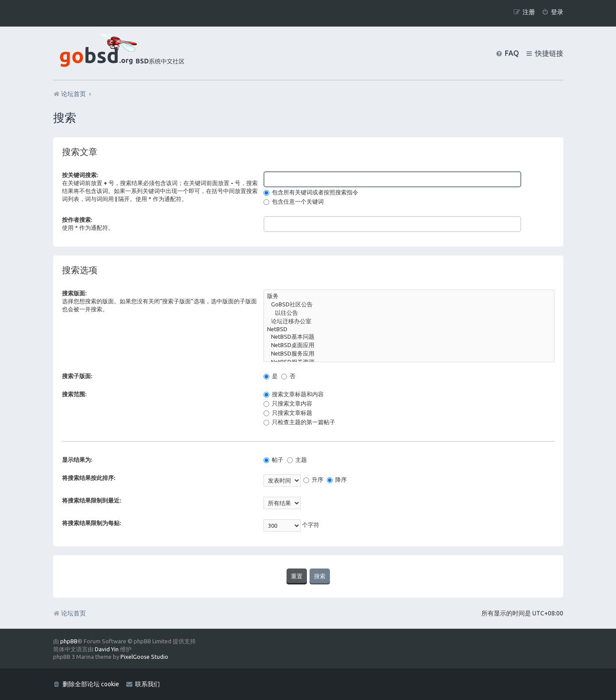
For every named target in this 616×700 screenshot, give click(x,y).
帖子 (273, 460)
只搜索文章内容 (288, 403)
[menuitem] (552, 12)
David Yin (107, 649)
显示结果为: (77, 460)
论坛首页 (70, 613)
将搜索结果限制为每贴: (91, 523)
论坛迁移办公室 (409, 322)
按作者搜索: (77, 220)
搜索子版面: (77, 376)
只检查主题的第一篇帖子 (299, 422)
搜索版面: (74, 293)
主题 (297, 460)
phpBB (69, 641)
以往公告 (409, 313)
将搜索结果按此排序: (89, 478)
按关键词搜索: (80, 175)
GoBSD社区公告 (409, 305)
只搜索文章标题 (288, 413)
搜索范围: (74, 394)
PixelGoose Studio (144, 657)
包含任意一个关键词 (294, 201)
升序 (313, 480)
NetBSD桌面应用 (409, 346)
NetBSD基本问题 (409, 337)
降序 (337, 480)
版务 (409, 296)
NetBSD (409, 330)
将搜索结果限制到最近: (91, 500)
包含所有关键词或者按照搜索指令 (311, 192)
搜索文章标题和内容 (294, 394)
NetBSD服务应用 (409, 354)
